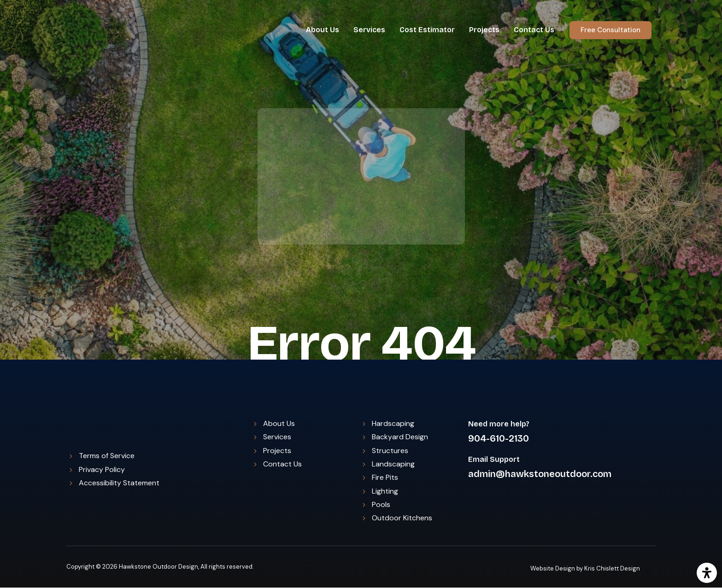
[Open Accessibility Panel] (707, 573)
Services (369, 30)
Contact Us (534, 30)
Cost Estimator (427, 30)
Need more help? (499, 424)
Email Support (494, 459)
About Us (323, 30)
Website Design (553, 568)
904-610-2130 (499, 438)
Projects (484, 30)
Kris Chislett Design (612, 568)
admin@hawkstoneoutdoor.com (540, 474)
